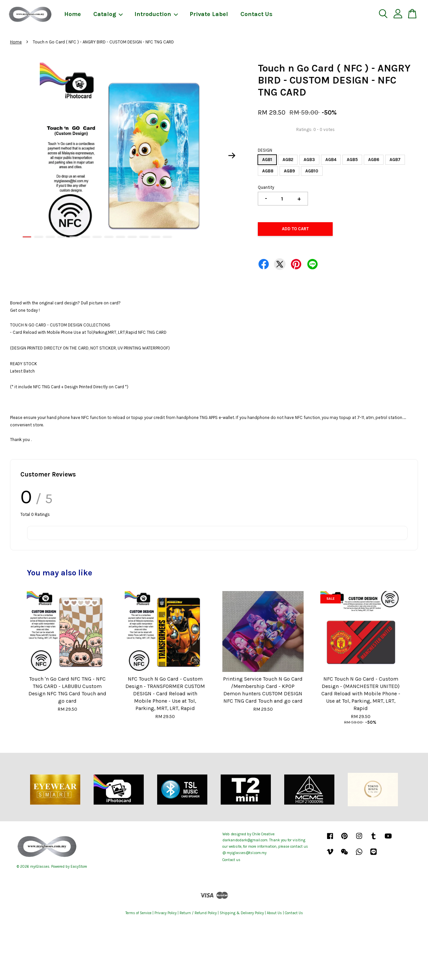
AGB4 (331, 160)
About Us (274, 913)
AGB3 (309, 160)
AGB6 (374, 160)
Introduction (156, 14)
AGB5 (352, 160)
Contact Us (256, 14)
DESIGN (265, 150)
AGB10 (312, 171)
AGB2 (288, 160)
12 (156, 237)
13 (167, 237)
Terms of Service (138, 913)
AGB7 (395, 160)
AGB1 (267, 160)
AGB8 (268, 171)
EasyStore (79, 867)
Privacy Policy (166, 913)
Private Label (209, 14)
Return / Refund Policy (198, 913)
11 (144, 237)
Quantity (266, 187)
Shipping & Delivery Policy (242, 913)
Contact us (231, 860)
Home (73, 14)
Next (232, 156)
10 (132, 237)
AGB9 (289, 171)
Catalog (108, 14)
